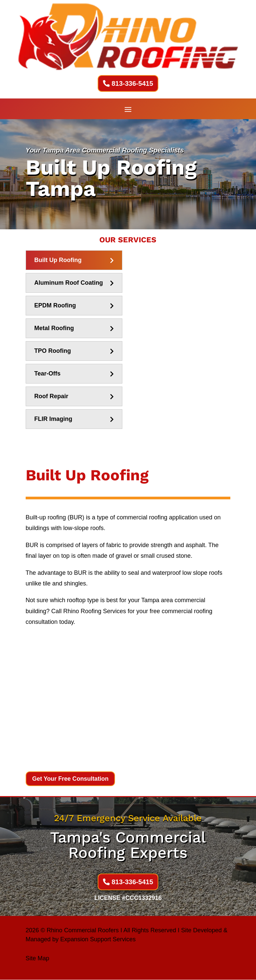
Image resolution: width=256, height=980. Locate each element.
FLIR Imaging (53, 419)
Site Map (37, 959)
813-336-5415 (132, 83)
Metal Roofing (54, 328)
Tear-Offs (47, 374)
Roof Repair (51, 396)
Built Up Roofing (58, 260)
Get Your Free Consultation (71, 779)
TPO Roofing (53, 351)
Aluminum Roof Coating (69, 283)
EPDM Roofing (55, 305)
